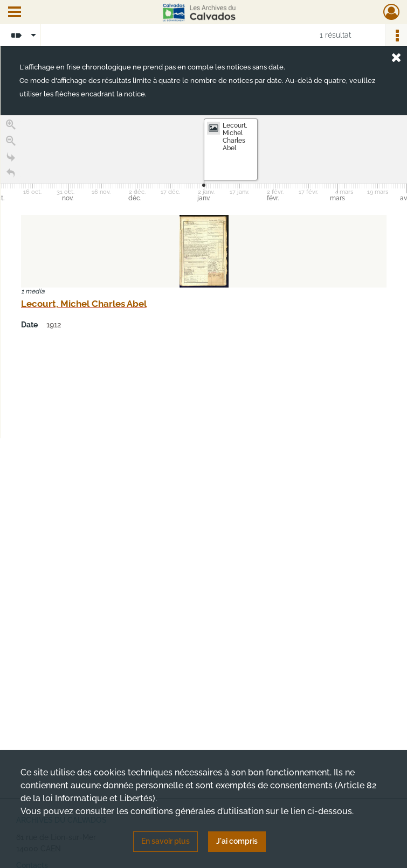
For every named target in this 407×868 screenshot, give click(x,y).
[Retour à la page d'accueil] (11, 173)
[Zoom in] (11, 125)
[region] (204, 277)
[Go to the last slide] (11, 157)
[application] (204, 160)
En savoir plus (165, 841)
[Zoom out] (11, 141)
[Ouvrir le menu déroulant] (15, 13)
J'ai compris (237, 841)
